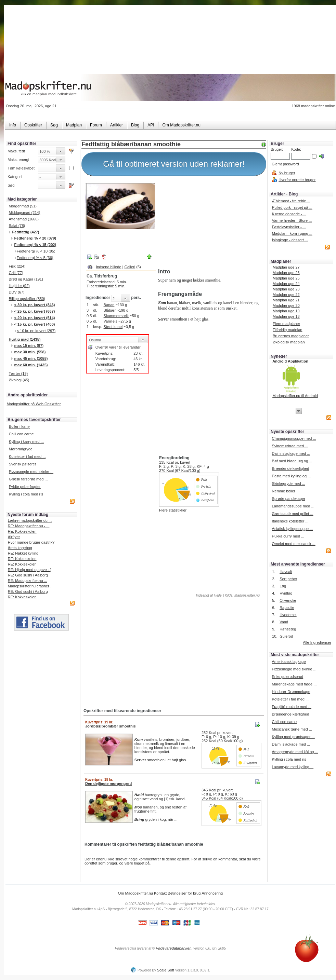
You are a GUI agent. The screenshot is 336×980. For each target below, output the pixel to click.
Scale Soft (166, 970)
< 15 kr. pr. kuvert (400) (35, 324)
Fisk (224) (17, 266)
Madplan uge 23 (286, 289)
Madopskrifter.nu (247, 595)
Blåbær (110, 310)
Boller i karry (19, 426)
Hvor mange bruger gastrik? (31, 542)
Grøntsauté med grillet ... (293, 514)
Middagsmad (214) (25, 213)
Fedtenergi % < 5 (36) (35, 258)
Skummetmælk (116, 316)
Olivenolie (288, 600)
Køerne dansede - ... (289, 214)
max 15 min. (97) (29, 345)
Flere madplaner (286, 324)
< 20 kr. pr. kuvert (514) (35, 318)
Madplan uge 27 (286, 267)
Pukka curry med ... (288, 536)
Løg (283, 586)
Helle (218, 595)
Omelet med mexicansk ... (294, 544)
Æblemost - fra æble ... (291, 201)
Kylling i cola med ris (26, 494)
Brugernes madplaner (291, 336)
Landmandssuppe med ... (293, 506)
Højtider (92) (19, 286)
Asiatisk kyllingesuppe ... (293, 529)
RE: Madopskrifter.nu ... (28, 581)
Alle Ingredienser (317, 642)
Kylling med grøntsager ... (293, 737)
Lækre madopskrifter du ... (30, 520)
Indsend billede (108, 267)
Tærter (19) (18, 373)
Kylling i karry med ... (26, 441)
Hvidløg (286, 593)
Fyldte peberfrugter (25, 487)
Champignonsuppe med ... (294, 438)
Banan (109, 305)
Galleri (130, 267)
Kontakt (160, 893)
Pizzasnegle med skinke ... (31, 472)
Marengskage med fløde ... (294, 684)
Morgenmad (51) (23, 206)
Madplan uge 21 (286, 300)
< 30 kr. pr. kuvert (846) (35, 305)
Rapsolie (287, 608)
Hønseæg (288, 629)
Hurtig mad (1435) (25, 339)
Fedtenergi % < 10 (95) (36, 251)
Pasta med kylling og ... (292, 476)
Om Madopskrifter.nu (135, 893)
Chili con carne (21, 434)
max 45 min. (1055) (31, 358)
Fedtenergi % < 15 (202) (35, 245)
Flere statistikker (173, 510)
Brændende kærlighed (291, 468)
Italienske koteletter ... (290, 521)
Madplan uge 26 (286, 273)
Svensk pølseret (22, 464)
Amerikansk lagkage (289, 662)
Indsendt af (208, 595)
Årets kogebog (20, 548)
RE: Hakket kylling (23, 553)
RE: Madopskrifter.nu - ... (29, 526)
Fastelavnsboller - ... (289, 227)
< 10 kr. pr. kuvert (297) (36, 331)
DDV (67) (17, 292)
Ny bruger (287, 173)
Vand (284, 622)
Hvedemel (288, 615)
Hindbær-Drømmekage (291, 692)
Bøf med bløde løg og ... (292, 461)
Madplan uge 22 (286, 295)
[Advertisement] (211, 223)
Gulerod (286, 636)
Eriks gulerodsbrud (287, 677)
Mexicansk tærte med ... (292, 729)
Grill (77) (16, 273)
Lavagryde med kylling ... (293, 767)
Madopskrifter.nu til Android (295, 396)
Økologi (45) (19, 380)
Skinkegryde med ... (289, 484)
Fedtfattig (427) (26, 232)
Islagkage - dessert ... (290, 240)
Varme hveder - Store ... (292, 220)
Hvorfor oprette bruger (297, 180)
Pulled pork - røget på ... (292, 207)
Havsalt (286, 572)
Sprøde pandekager (289, 499)
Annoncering (212, 893)
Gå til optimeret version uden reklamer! (174, 164)
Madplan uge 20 (286, 305)
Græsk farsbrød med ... (28, 479)
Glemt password (285, 164)
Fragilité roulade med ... (292, 707)
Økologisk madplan (289, 342)
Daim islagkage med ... (291, 453)
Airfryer (14, 537)
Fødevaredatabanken (174, 948)
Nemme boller (284, 491)
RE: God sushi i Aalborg (28, 575)
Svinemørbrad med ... (290, 446)
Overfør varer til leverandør (118, 347)
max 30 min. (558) (30, 352)
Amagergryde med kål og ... (295, 752)
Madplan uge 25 (286, 278)
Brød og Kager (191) (26, 279)
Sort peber (288, 579)
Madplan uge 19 (286, 311)
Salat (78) (17, 226)
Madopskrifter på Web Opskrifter (34, 404)
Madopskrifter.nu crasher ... (31, 586)
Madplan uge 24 (286, 284)
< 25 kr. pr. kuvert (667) (35, 311)
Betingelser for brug (184, 893)
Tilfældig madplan (287, 330)
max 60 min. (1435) (31, 365)
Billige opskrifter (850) (27, 299)
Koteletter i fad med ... (27, 457)
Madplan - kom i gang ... (292, 233)
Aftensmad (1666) (24, 219)
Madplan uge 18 (286, 316)
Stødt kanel (113, 327)
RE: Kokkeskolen (22, 531)
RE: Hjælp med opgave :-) (30, 570)
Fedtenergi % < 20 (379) (35, 238)
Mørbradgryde (21, 449)
